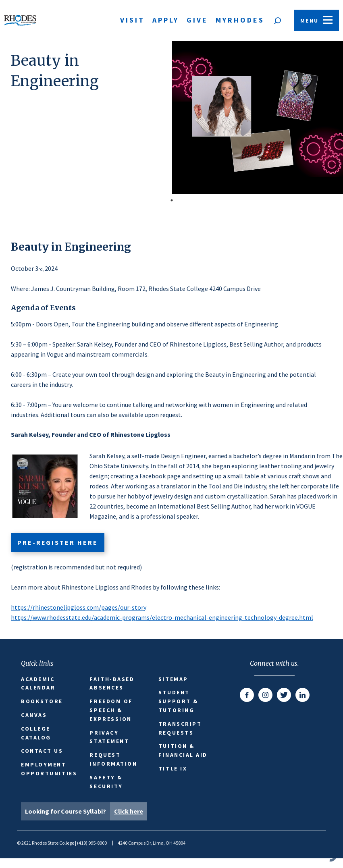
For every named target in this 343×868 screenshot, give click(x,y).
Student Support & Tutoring (178, 701)
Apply (166, 20)
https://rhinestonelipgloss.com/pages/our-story (79, 607)
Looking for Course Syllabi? (86, 811)
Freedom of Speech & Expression (111, 710)
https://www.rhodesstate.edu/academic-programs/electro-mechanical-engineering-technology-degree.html (162, 617)
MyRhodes (240, 20)
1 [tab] (172, 200)
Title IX (173, 768)
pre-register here (57, 542)
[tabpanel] (171, 118)
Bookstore (42, 701)
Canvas (34, 715)
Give (197, 20)
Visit (132, 20)
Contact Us (42, 751)
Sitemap (173, 679)
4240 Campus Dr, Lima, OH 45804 (152, 843)
